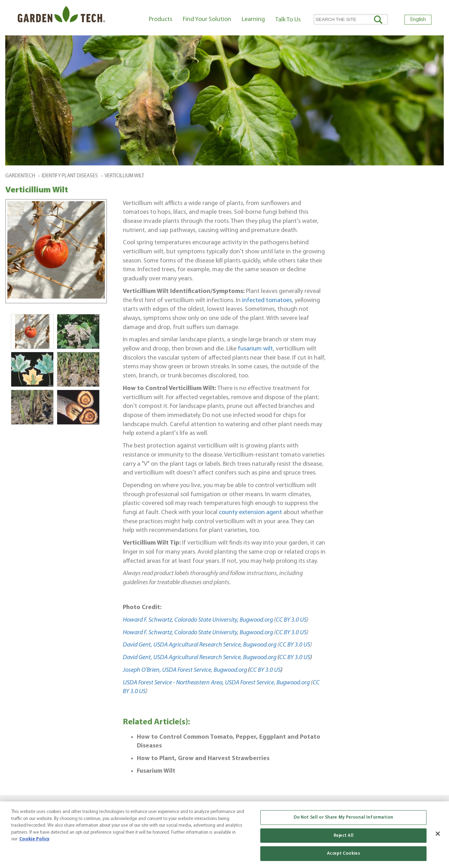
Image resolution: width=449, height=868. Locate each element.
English (418, 20)
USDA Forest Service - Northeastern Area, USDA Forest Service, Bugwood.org (216, 683)
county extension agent (250, 512)
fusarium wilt (255, 349)
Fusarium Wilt (156, 771)
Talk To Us (288, 20)
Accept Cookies (343, 853)
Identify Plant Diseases (70, 176)
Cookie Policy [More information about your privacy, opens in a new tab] (34, 839)
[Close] (438, 834)
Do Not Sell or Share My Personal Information (344, 817)
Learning (253, 19)
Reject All (344, 836)
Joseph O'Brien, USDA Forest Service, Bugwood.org (185, 670)
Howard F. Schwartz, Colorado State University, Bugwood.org (198, 620)
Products (160, 19)
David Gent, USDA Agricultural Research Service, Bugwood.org (200, 645)
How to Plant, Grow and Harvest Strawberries (203, 758)
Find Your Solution (207, 19)
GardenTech (20, 176)
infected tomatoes (267, 300)
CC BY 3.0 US (291, 620)
